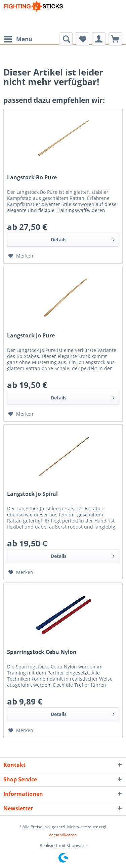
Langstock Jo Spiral (32, 494)
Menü (18, 38)
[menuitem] (18, 39)
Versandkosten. (63, 835)
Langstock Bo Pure (32, 177)
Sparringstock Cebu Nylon (42, 652)
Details (83, 238)
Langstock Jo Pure (31, 336)
